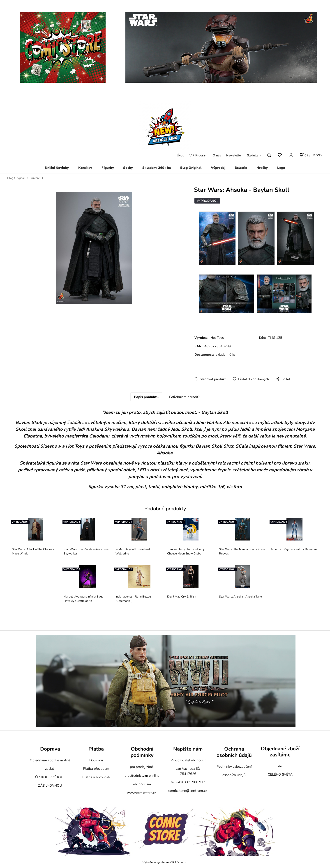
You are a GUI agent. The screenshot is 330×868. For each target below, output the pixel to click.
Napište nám (188, 749)
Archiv (35, 178)
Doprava (50, 749)
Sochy (128, 168)
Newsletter (234, 155)
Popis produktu (146, 397)
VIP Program (198, 155)
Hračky (262, 168)
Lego (281, 168)
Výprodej (218, 168)
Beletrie (241, 168)
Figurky (108, 168)
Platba (96, 749)
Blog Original (191, 168)
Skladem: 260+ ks (157, 168)
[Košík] (305, 155)
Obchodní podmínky (142, 752)
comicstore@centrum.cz (188, 791)
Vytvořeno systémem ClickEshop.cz (165, 862)
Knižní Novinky (57, 168)
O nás (217, 155)
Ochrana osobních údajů (234, 752)
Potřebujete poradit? (184, 397)
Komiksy (85, 168)
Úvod (181, 155)
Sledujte (253, 155)
